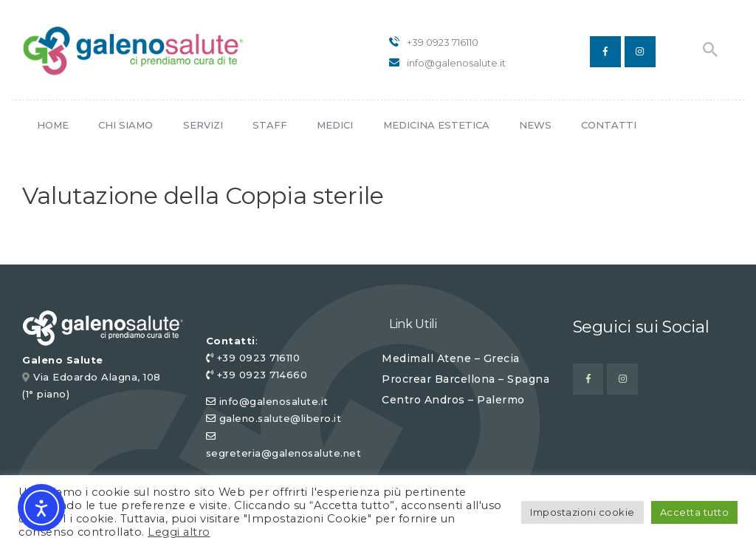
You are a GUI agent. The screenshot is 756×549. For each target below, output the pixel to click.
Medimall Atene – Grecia (451, 358)
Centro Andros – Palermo (453, 400)
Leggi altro (179, 532)
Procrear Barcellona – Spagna (465, 379)
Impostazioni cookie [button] (583, 512)
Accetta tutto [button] (695, 512)
